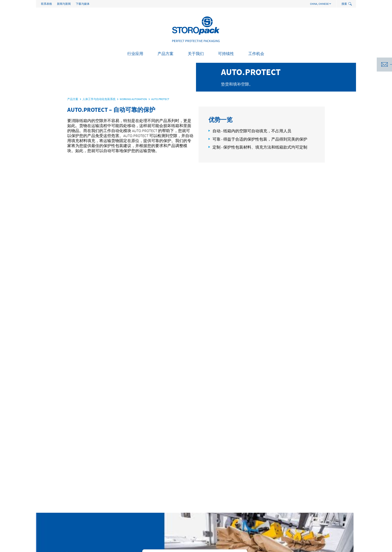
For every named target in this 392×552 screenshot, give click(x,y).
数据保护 (345, 546)
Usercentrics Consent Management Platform (204, 280)
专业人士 (304, 502)
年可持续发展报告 (247, 497)
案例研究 (176, 497)
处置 (236, 507)
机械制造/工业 (52, 532)
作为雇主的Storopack (313, 492)
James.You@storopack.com (90, 441)
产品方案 (165, 54)
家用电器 (48, 507)
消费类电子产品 (53, 502)
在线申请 (304, 507)
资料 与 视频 (178, 512)
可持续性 (226, 54)
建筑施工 (48, 497)
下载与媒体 (83, 4)
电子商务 (48, 512)
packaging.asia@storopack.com (138, 471)
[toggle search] (351, 4)
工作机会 (256, 54)
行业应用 (135, 54)
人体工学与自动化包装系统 (126, 497)
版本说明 (274, 546)
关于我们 (196, 54)
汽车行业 (48, 492)
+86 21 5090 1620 (83, 471)
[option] (196, 178)
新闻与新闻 (64, 4)
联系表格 (46, 4)
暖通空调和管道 (53, 522)
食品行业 (48, 517)
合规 (172, 507)
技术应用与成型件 (119, 502)
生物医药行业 (51, 527)
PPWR (237, 502)
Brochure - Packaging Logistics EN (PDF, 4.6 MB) (277, 431)
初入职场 (304, 497)
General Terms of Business (310, 546)
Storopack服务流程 (183, 502)
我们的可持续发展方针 (250, 492)
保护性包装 (114, 492)
